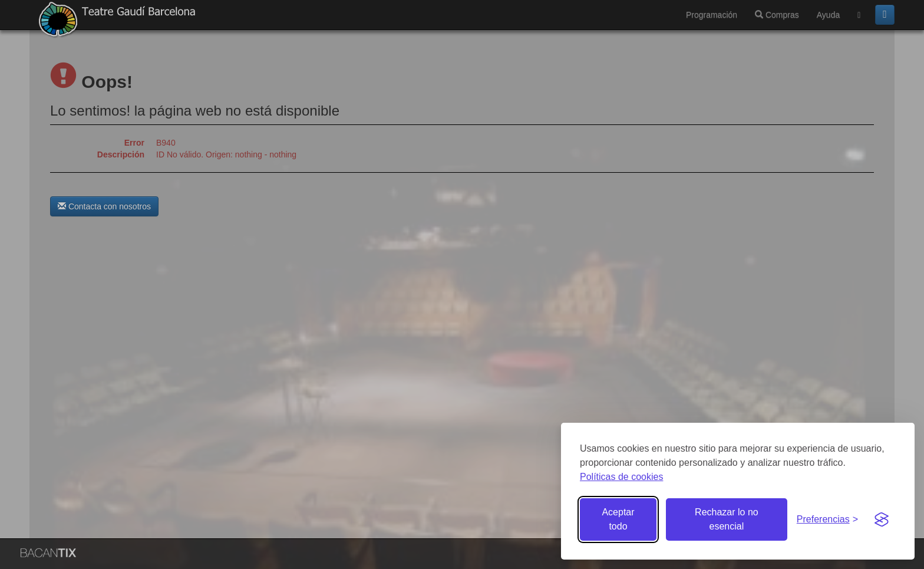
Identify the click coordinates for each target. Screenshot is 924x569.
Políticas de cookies (621, 477)
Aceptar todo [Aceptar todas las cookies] (618, 519)
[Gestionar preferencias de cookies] (827, 520)
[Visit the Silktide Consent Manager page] (882, 519)
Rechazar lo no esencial (727, 519)
